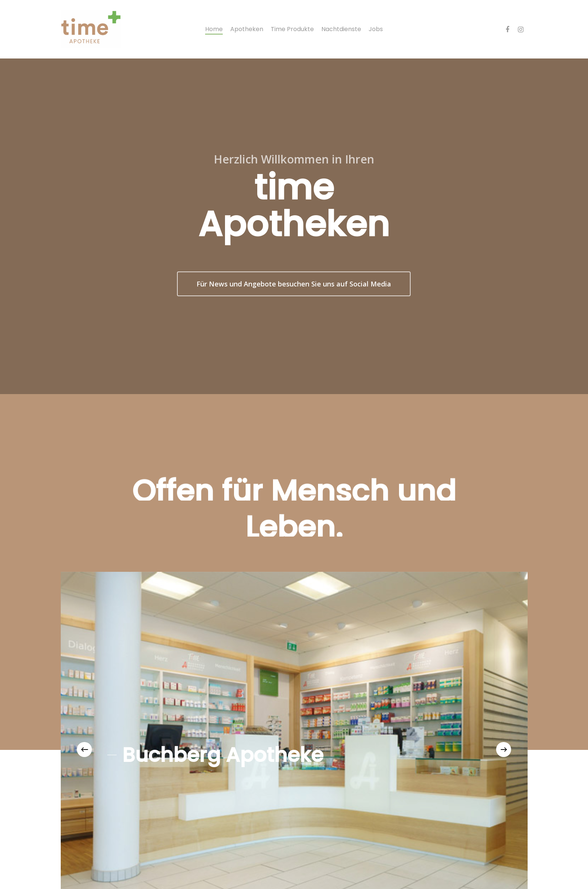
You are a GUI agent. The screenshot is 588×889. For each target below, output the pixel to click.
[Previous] (84, 750)
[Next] (504, 750)
